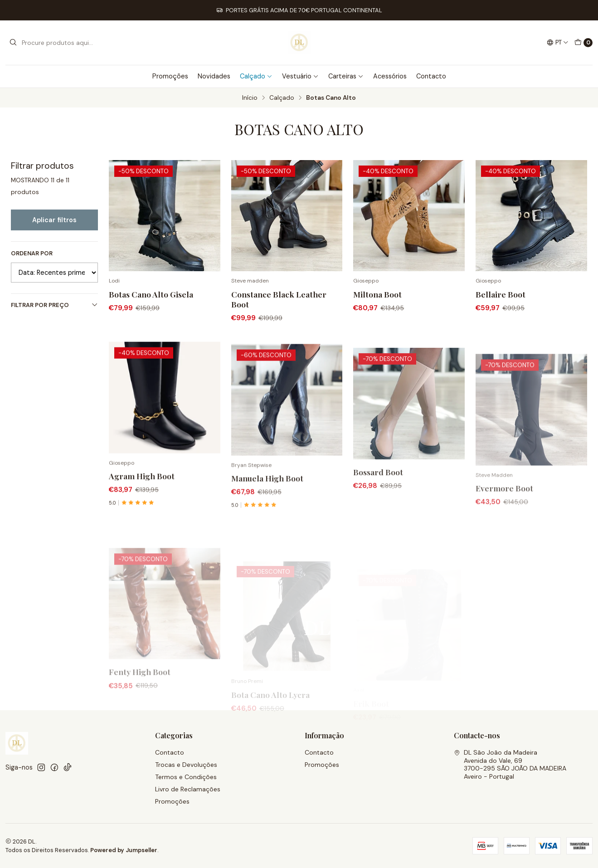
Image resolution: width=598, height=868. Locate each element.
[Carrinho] (583, 43)
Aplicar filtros (54, 220)
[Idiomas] (558, 43)
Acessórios (390, 76)
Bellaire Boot (501, 294)
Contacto (431, 76)
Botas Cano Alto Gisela (151, 294)
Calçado (256, 76)
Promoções (170, 76)
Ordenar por (32, 254)
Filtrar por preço (54, 305)
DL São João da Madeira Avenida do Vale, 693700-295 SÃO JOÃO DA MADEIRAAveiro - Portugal (510, 764)
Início (250, 98)
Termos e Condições (186, 777)
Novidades (214, 76)
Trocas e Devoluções (186, 765)
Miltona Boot (377, 294)
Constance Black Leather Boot (279, 299)
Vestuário (300, 76)
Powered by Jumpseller (124, 850)
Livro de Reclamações (188, 789)
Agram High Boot (142, 519)
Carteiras (346, 76)
